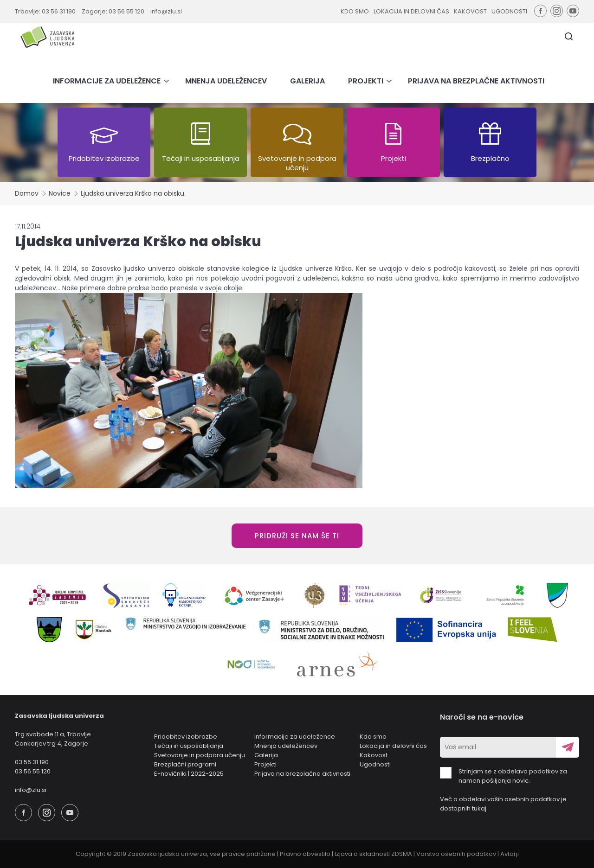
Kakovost (374, 755)
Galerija (266, 755)
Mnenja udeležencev (286, 746)
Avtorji (510, 854)
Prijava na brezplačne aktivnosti (302, 774)
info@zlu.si (166, 11)
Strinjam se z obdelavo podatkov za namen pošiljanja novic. (504, 776)
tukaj (479, 808)
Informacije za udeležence (295, 737)
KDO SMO (355, 11)
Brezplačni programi (185, 764)
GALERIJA (307, 81)
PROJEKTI (366, 81)
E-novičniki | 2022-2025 (189, 774)
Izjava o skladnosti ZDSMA (373, 854)
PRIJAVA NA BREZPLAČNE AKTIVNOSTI (476, 81)
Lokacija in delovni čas (393, 746)
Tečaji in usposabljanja (189, 746)
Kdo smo (373, 737)
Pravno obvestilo (305, 854)
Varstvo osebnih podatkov (456, 854)
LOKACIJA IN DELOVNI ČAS (411, 11)
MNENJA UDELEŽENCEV (226, 81)
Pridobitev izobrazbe (186, 737)
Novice (60, 193)
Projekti (265, 764)
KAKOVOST (470, 11)
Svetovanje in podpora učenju (200, 755)
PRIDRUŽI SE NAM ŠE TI (297, 536)
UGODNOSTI (509, 11)
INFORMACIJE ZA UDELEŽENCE (107, 81)
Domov (27, 193)
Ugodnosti (375, 764)
